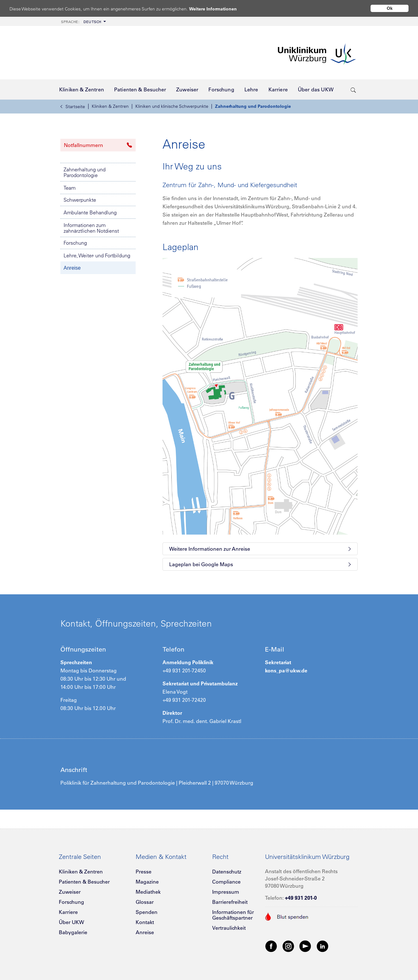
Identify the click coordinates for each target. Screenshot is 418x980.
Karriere (68, 912)
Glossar (145, 902)
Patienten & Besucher (84, 882)
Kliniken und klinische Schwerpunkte (172, 106)
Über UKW (71, 922)
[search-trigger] (353, 89)
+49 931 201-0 (301, 898)
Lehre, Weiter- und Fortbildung (97, 255)
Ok (390, 8)
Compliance (226, 882)
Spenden (147, 912)
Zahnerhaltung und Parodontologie (253, 106)
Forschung (75, 243)
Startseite (73, 107)
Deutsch (81, 22)
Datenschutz (227, 872)
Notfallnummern (98, 145)
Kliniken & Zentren (110, 106)
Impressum (226, 892)
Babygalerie (73, 932)
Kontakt (145, 922)
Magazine (147, 882)
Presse (144, 872)
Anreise (72, 268)
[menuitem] (83, 21)
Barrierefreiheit (230, 902)
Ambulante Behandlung (90, 212)
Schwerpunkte (80, 200)
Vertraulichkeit (229, 928)
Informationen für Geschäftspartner (233, 915)
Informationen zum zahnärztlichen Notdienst (91, 228)
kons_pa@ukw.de (286, 671)
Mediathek (148, 892)
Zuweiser (70, 892)
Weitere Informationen (219, 9)
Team (70, 188)
